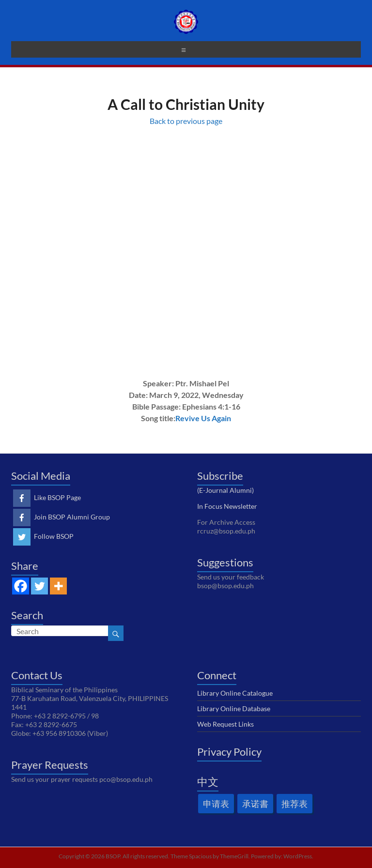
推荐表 (294, 804)
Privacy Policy (229, 752)
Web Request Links (225, 724)
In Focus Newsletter (227, 506)
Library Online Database (234, 708)
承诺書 (255, 804)
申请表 (216, 804)
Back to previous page (186, 121)
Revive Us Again (203, 418)
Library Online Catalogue (235, 693)
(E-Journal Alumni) (225, 490)
